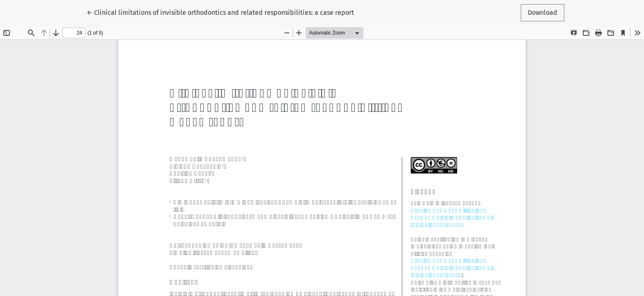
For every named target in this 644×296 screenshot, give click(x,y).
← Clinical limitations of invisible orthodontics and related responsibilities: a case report (220, 12)
